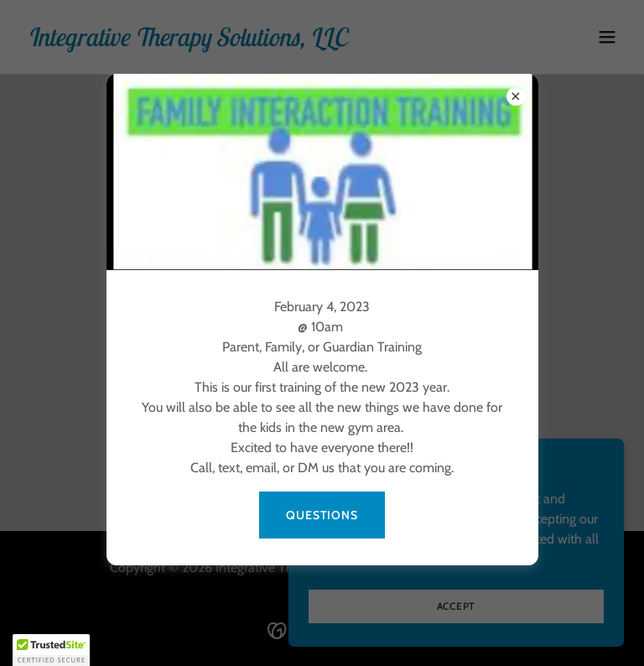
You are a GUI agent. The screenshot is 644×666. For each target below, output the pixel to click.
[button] (51, 650)
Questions (322, 515)
